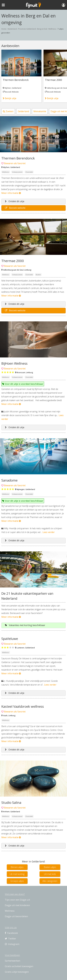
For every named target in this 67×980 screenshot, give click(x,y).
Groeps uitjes (17, 881)
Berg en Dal (42, 29)
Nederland (12, 29)
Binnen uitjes (17, 867)
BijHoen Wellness (14, 363)
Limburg (28, 270)
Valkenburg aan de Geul (57, 88)
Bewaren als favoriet (15, 163)
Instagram (12, 944)
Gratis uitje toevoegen (17, 972)
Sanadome (9, 480)
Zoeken (8, 111)
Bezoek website (15, 208)
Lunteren (20, 648)
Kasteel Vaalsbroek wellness (23, 706)
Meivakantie (40, 111)
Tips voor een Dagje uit (17, 900)
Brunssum (21, 372)
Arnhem (6, 812)
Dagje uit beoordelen (16, 916)
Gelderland (17, 88)
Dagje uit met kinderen (17, 905)
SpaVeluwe (10, 639)
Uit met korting (17, 874)
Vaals (5, 715)
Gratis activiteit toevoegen (19, 966)
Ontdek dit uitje (15, 201)
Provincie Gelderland (27, 29)
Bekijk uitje (10, 98)
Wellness (52, 29)
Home (4, 29)
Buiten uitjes (50, 867)
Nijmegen (21, 489)
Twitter (10, 938)
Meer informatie (11, 193)
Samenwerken (13, 961)
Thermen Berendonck (16, 80)
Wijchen (8, 88)
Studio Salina (11, 802)
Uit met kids (50, 874)
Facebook (11, 933)
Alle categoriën (50, 881)
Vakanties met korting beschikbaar (25, 625)
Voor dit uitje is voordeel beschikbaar (23, 384)
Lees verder (49, 532)
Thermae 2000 (53, 80)
